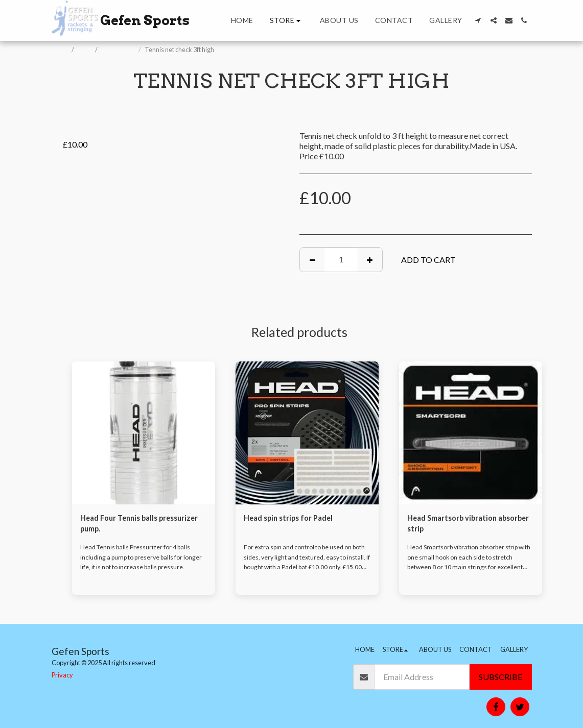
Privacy (62, 675)
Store (85, 50)
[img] (144, 433)
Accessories (119, 50)
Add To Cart (428, 260)
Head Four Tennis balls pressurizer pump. (123, 525)
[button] (478, 20)
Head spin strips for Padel (293, 518)
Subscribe (500, 677)
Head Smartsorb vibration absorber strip (457, 525)
